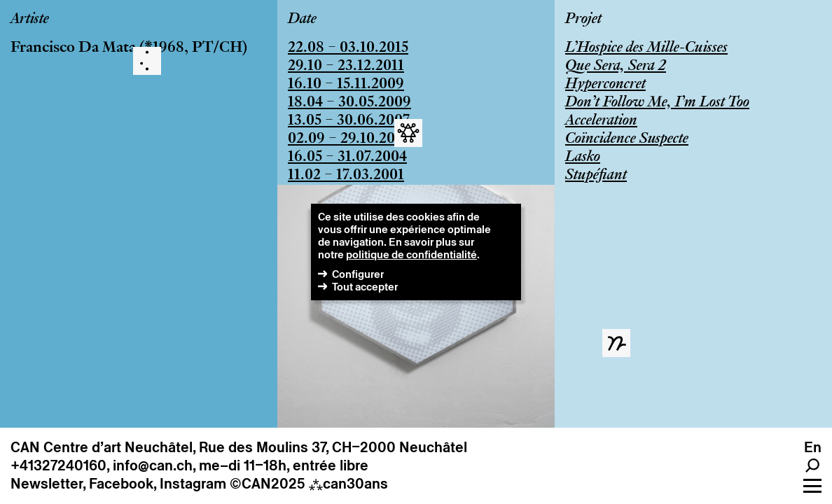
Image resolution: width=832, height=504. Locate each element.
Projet (583, 20)
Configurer (358, 274)
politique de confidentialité (411, 254)
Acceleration (601, 121)
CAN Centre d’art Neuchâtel (102, 447)
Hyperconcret (605, 85)
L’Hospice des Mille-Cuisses (646, 48)
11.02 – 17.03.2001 (346, 176)
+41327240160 (58, 465)
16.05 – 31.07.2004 (347, 157)
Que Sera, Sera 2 (616, 66)
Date (302, 20)
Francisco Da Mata (73, 48)
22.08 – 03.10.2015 (348, 48)
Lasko (583, 157)
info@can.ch (153, 465)
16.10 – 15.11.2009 (346, 85)
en (813, 447)
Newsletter (47, 484)
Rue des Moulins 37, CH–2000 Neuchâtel (333, 447)
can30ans (348, 484)
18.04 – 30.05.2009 (349, 103)
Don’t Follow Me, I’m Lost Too (657, 103)
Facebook (121, 484)
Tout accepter (365, 287)
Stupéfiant (596, 176)
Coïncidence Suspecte (627, 139)
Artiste (30, 20)
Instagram (193, 484)
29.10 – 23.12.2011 (346, 66)
